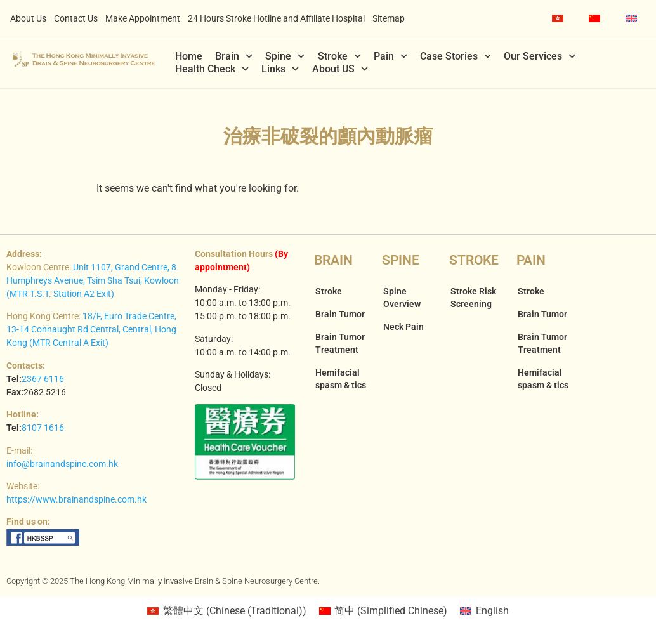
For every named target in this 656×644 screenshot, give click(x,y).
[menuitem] (558, 18)
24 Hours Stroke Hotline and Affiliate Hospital (276, 18)
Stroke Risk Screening (473, 298)
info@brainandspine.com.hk (62, 464)
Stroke (339, 56)
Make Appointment (143, 18)
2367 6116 (43, 379)
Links (280, 69)
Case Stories (456, 56)
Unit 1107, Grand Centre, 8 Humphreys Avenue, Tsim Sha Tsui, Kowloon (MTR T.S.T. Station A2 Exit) (93, 280)
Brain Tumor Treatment (340, 343)
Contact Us (76, 18)
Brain (234, 56)
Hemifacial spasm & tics (341, 379)
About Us (28, 18)
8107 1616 (43, 428)
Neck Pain (403, 327)
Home (189, 56)
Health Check (212, 69)
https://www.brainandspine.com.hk (76, 499)
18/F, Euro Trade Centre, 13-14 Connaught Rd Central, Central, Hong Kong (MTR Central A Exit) (91, 329)
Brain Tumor (340, 314)
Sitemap (389, 18)
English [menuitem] (492, 611)
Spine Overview (402, 298)
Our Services (540, 56)
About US (340, 69)
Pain (390, 56)
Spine (285, 56)
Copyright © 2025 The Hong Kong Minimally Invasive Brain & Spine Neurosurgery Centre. (163, 581)
